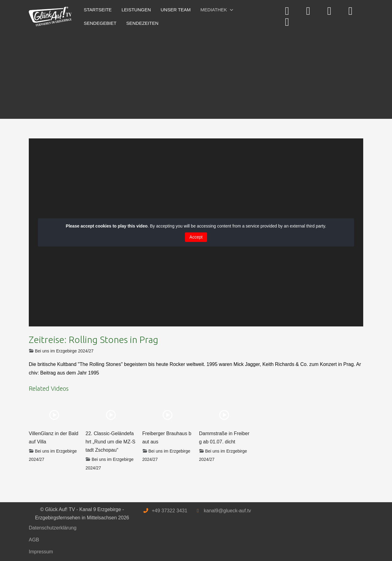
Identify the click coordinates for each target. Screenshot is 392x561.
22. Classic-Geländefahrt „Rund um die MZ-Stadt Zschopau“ (110, 442)
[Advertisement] (196, 73)
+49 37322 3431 (169, 511)
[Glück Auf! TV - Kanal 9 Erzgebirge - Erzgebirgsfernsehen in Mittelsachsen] (50, 17)
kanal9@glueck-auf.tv (227, 511)
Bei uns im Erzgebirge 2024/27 (64, 351)
